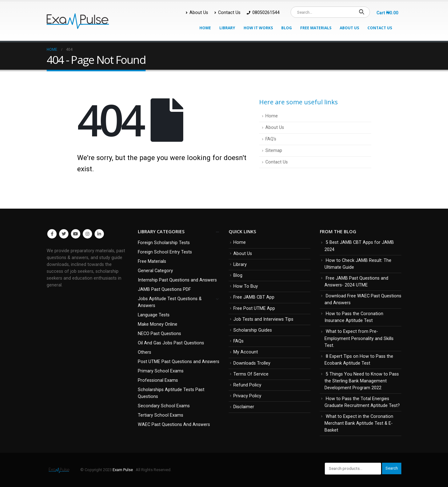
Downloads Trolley (252, 363)
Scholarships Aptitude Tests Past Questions (171, 393)
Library (227, 28)
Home (205, 28)
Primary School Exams (161, 371)
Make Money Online (158, 324)
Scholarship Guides (253, 330)
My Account (246, 352)
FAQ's (271, 139)
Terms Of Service (251, 374)
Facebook (52, 234)
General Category (155, 271)
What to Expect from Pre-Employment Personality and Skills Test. (359, 338)
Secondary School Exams (164, 406)
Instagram (87, 234)
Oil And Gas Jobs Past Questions (171, 343)
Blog (287, 28)
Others (145, 352)
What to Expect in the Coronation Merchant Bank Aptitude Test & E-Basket (359, 423)
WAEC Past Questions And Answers (174, 425)
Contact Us (227, 13)
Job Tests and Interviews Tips (263, 319)
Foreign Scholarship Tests (164, 243)
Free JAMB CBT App (254, 297)
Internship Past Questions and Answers (177, 280)
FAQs (238, 341)
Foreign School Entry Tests (165, 252)
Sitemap (274, 151)
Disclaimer (244, 407)
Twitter (64, 234)
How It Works (258, 28)
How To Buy (246, 286)
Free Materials (316, 28)
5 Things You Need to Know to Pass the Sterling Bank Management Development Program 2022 (362, 381)
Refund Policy (247, 385)
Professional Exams (158, 380)
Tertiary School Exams (161, 415)
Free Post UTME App (254, 308)
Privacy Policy (247, 396)
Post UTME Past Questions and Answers (179, 362)
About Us (197, 13)
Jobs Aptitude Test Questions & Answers (170, 302)
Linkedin (99, 234)
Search (392, 468)
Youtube (76, 234)
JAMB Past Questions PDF (164, 289)
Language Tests (154, 315)
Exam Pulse (123, 470)
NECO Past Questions (159, 334)
